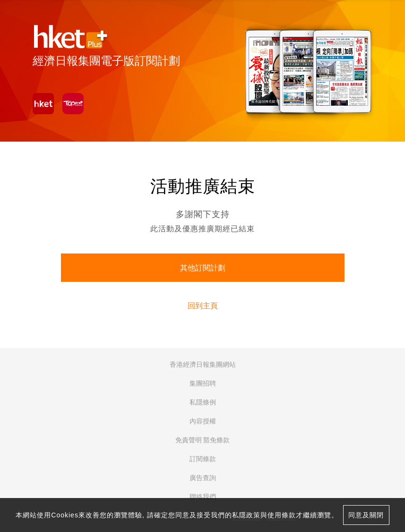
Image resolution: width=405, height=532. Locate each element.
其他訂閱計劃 (203, 268)
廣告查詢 (203, 478)
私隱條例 (203, 402)
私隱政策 (246, 515)
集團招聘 (203, 383)
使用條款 (282, 515)
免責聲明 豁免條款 (203, 440)
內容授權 (203, 421)
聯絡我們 (203, 497)
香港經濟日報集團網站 (203, 364)
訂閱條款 (203, 459)
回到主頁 (203, 306)
